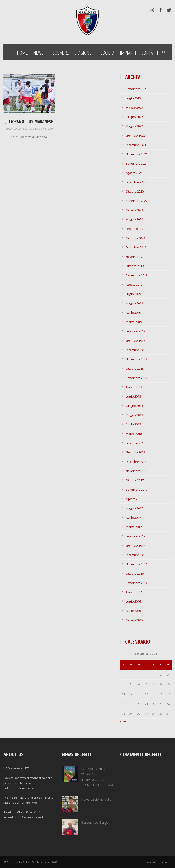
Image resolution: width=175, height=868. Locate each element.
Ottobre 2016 (135, 573)
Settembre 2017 (137, 490)
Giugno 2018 (134, 406)
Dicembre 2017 (136, 462)
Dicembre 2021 (136, 145)
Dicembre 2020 (136, 182)
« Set (124, 721)
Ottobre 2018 (135, 368)
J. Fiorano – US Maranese (29, 122)
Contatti (150, 53)
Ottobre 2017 (135, 480)
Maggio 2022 (134, 126)
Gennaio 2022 (135, 135)
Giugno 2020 (134, 210)
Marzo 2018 (134, 434)
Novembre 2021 (137, 154)
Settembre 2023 (137, 89)
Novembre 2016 (137, 564)
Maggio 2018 (134, 415)
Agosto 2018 (134, 387)
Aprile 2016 (133, 611)
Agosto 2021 (134, 173)
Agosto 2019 (134, 285)
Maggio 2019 (134, 303)
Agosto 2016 (134, 592)
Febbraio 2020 (135, 229)
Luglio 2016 (133, 601)
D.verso (166, 862)
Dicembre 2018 (136, 350)
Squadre (61, 53)
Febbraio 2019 (135, 331)
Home (22, 53)
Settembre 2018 (137, 378)
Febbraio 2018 (135, 443)
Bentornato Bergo (95, 822)
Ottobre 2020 (135, 191)
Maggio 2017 (134, 508)
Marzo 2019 (134, 322)
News (38, 53)
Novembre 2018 (137, 359)
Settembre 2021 (137, 163)
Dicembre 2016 (136, 555)
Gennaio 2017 (135, 545)
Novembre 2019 (137, 257)
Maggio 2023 (134, 108)
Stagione (83, 53)
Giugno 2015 (134, 620)
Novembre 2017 (137, 471)
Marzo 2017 (134, 527)
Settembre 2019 (137, 275)
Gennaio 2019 (135, 340)
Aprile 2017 (133, 518)
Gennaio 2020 (135, 238)
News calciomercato (96, 799)
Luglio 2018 (133, 396)
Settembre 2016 (137, 583)
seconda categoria (19, 129)
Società (107, 53)
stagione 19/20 (43, 129)
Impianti (128, 53)
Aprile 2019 (133, 313)
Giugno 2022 (134, 117)
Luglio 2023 (133, 98)
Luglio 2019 (133, 294)
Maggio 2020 (134, 219)
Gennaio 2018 (135, 452)
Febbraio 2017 (135, 536)
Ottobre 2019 (135, 266)
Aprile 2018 (133, 424)
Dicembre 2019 (136, 247)
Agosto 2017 (134, 499)
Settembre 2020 (137, 201)
